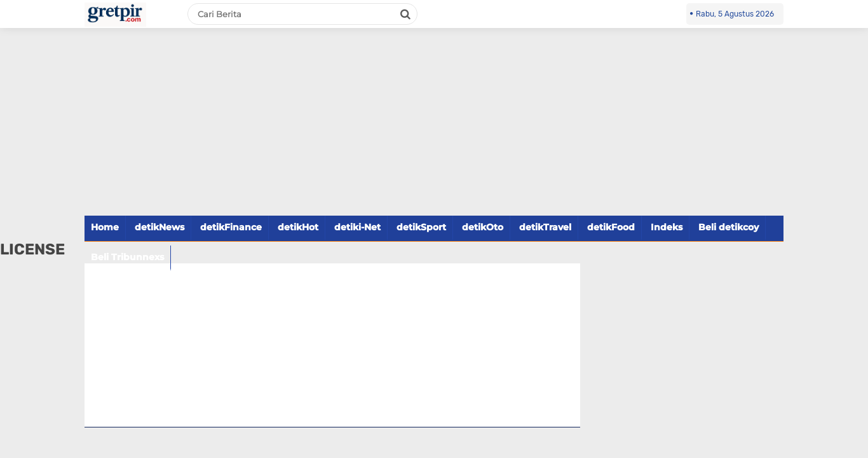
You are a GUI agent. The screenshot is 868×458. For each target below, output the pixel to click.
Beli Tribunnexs (127, 257)
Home (105, 227)
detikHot (298, 227)
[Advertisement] (434, 129)
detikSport (421, 227)
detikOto (483, 227)
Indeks (667, 227)
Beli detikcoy (729, 227)
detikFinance (231, 227)
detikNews (159, 227)
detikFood (611, 227)
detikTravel (545, 227)
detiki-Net (357, 227)
